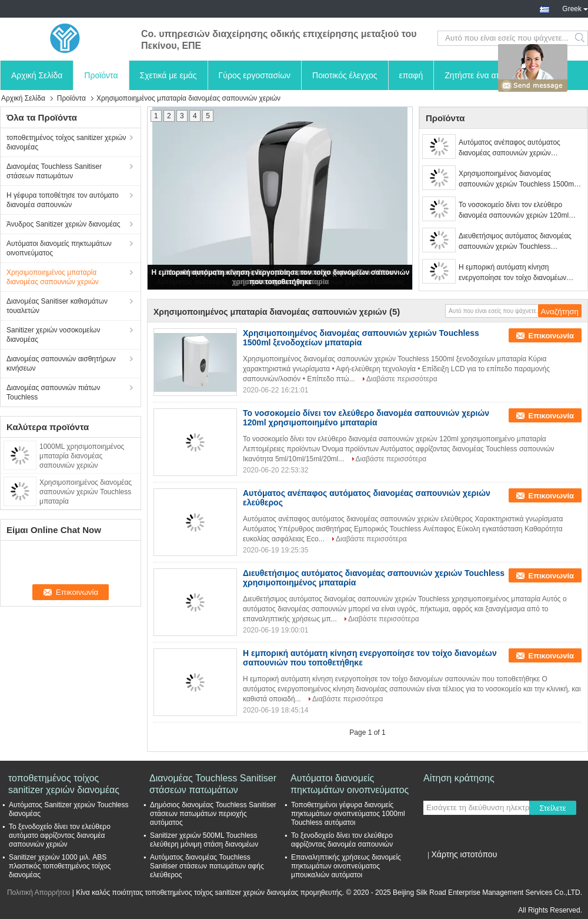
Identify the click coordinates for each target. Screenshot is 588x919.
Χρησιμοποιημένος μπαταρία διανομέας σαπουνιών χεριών (53, 277)
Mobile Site (444, 869)
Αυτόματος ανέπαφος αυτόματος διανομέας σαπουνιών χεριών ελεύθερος (510, 148)
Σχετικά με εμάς (168, 75)
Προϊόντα (101, 75)
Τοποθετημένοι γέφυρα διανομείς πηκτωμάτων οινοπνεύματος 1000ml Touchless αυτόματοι (348, 814)
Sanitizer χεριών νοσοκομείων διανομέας (53, 335)
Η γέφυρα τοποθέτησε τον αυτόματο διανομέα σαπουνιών (63, 200)
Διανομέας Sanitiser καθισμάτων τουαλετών (57, 306)
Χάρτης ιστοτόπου (464, 854)
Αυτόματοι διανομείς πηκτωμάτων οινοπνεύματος (59, 248)
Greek (575, 8)
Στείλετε (553, 808)
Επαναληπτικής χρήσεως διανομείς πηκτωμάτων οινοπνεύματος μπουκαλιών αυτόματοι (346, 866)
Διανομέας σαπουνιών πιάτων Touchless (54, 392)
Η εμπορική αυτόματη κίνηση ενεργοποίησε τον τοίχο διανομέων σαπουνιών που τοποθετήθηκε (512, 273)
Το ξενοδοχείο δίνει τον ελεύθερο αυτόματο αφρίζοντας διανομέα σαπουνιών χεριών (60, 835)
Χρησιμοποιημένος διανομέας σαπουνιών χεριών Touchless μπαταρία (86, 492)
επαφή (411, 75)
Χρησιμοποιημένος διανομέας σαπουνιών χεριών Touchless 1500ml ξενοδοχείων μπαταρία (517, 179)
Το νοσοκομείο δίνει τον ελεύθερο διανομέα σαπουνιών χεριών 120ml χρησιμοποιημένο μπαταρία (514, 211)
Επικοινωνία (551, 336)
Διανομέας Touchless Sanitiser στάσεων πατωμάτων (54, 171)
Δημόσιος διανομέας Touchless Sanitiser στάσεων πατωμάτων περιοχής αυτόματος (213, 814)
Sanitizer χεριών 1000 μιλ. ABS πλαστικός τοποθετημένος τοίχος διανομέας (60, 866)
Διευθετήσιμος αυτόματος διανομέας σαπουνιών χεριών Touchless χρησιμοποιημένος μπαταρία (515, 242)
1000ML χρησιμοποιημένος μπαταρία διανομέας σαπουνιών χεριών (82, 456)
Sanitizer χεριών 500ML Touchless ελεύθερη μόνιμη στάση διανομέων (204, 840)
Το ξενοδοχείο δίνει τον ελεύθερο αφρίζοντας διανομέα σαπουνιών (342, 840)
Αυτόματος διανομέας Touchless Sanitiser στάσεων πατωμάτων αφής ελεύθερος (207, 866)
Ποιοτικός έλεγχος (345, 75)
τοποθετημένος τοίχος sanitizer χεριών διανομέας (66, 142)
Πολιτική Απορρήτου (39, 893)
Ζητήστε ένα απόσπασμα (490, 75)
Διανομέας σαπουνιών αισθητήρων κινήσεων (61, 364)
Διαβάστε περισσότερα (402, 379)
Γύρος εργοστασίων (255, 75)
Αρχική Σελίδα (37, 75)
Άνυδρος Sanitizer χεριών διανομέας (63, 224)
